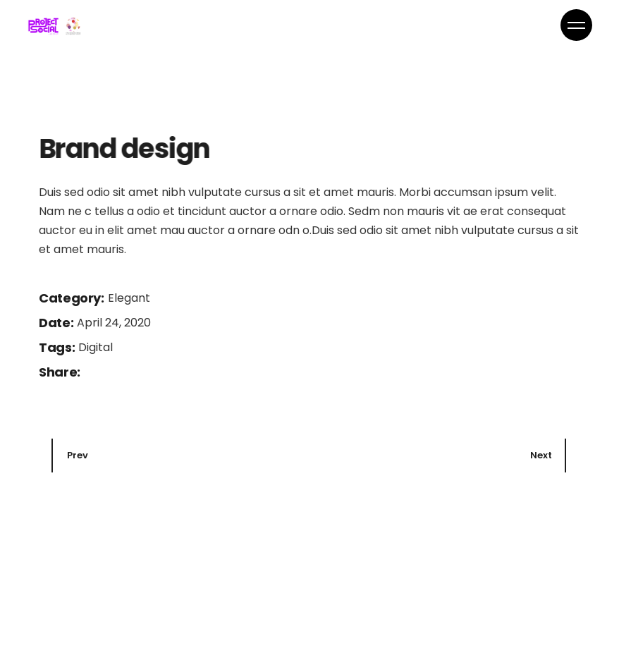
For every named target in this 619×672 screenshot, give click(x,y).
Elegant (129, 438)
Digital (96, 487)
